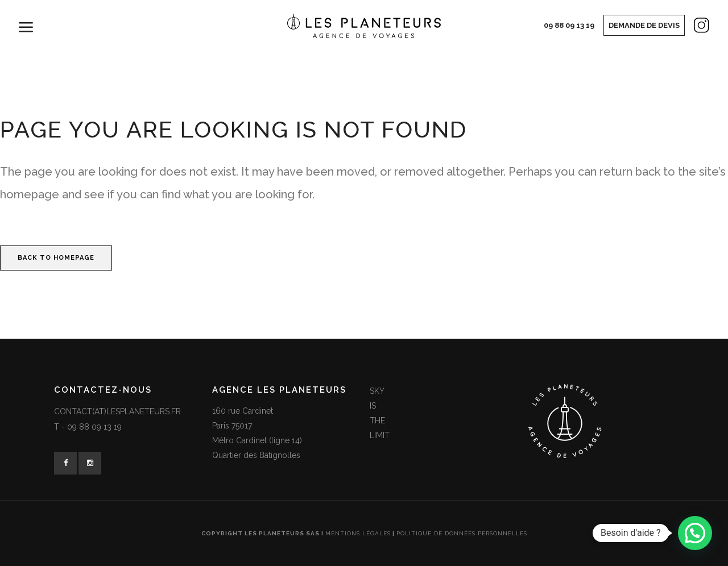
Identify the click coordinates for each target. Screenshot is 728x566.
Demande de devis (644, 25)
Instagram (692, 28)
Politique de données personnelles (462, 533)
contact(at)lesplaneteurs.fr (117, 411)
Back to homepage (56, 258)
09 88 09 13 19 (569, 25)
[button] (695, 533)
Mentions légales (358, 533)
